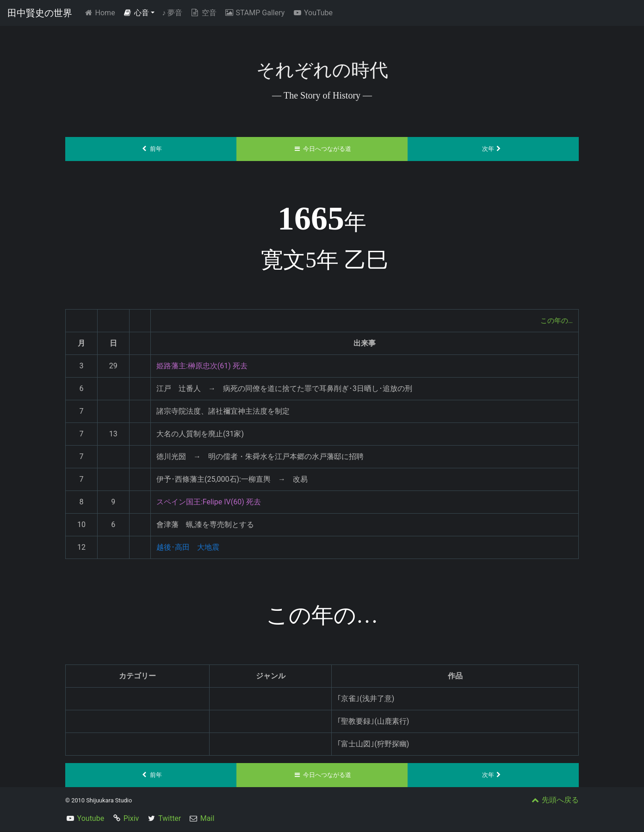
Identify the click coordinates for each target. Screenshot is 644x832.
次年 (493, 149)
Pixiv (131, 819)
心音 (136, 13)
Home (101, 12)
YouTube (312, 13)
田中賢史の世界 (40, 13)
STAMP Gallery (254, 13)
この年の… (555, 320)
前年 (151, 149)
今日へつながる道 (322, 149)
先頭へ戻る (554, 800)
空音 (203, 13)
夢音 (172, 13)
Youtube (91, 819)
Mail (207, 819)
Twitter (170, 819)
